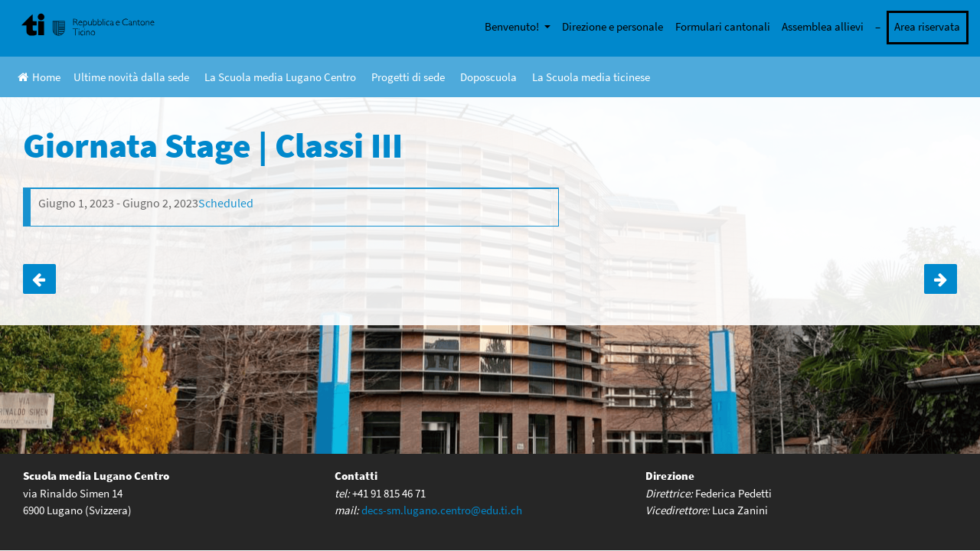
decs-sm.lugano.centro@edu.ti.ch (442, 509)
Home (39, 77)
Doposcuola (488, 77)
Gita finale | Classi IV (941, 279)
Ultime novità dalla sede (131, 77)
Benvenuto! (513, 26)
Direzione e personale (612, 26)
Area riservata (927, 26)
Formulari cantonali (723, 26)
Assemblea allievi (823, 26)
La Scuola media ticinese (591, 77)
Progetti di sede (408, 77)
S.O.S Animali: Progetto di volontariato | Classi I (39, 279)
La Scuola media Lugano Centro (280, 77)
